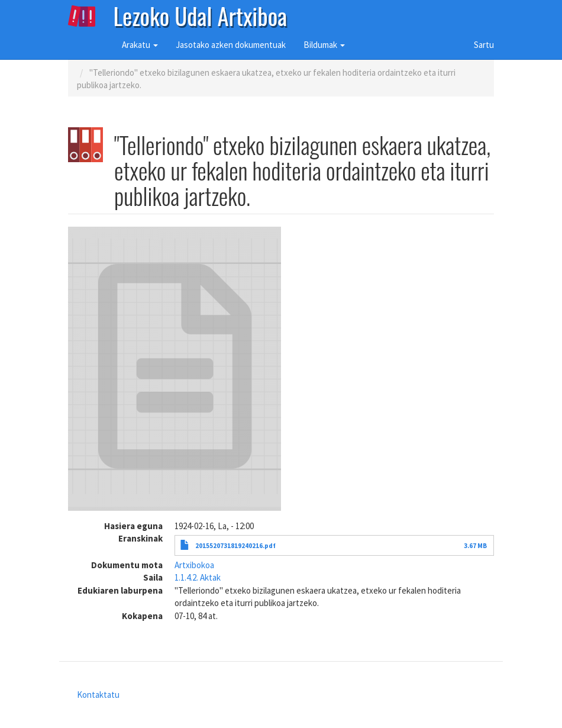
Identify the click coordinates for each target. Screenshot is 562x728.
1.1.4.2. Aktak (198, 577)
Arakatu (140, 45)
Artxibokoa (194, 565)
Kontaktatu (98, 695)
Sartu (484, 45)
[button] (175, 369)
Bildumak (324, 45)
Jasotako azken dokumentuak (231, 45)
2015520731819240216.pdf (235, 546)
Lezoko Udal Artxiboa (201, 15)
